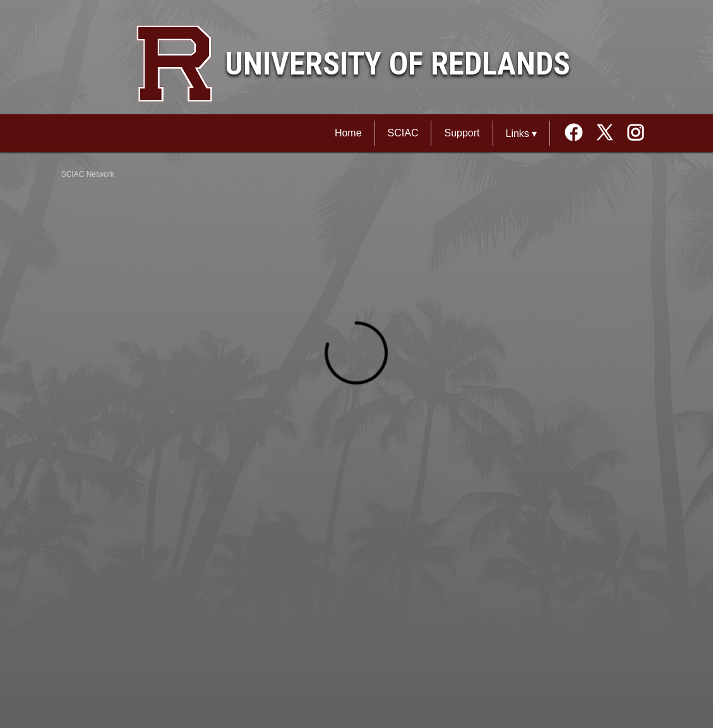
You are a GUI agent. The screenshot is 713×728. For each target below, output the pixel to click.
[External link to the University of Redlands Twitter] (609, 134)
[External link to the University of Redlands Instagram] (636, 134)
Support (462, 133)
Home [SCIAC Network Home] (348, 133)
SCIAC (403, 133)
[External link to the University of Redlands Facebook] (578, 134)
